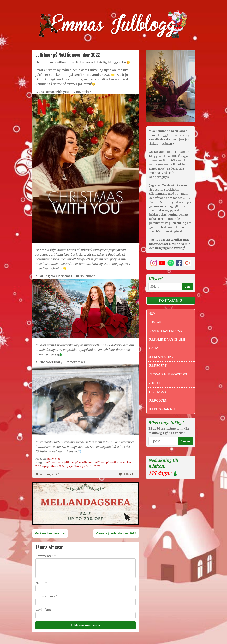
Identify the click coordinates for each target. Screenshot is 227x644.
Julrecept (158, 366)
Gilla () (127, 474)
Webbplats (43, 610)
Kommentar (46, 556)
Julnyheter (54, 459)
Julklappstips (161, 357)
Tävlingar (157, 392)
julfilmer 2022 (54, 462)
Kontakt (156, 322)
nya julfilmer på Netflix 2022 (83, 466)
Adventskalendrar (165, 331)
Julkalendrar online (167, 340)
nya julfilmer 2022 (53, 466)
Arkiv (153, 348)
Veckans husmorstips (50, 533)
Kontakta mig (171, 301)
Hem (152, 313)
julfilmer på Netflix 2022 (79, 462)
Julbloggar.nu (162, 409)
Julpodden (158, 401)
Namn (41, 583)
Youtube (156, 383)
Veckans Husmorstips (168, 374)
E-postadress (47, 596)
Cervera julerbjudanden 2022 (116, 533)
